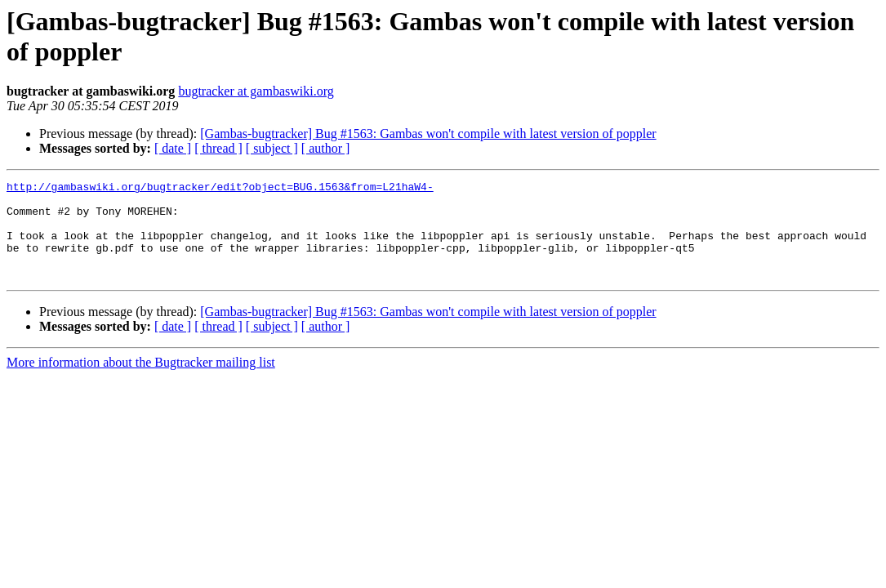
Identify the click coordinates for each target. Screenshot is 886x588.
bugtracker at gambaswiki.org (256, 91)
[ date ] (173, 148)
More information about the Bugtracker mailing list (141, 382)
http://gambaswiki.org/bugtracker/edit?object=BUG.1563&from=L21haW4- (220, 189)
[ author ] (326, 148)
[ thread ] (218, 148)
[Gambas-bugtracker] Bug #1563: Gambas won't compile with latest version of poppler (428, 134)
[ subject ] (272, 148)
